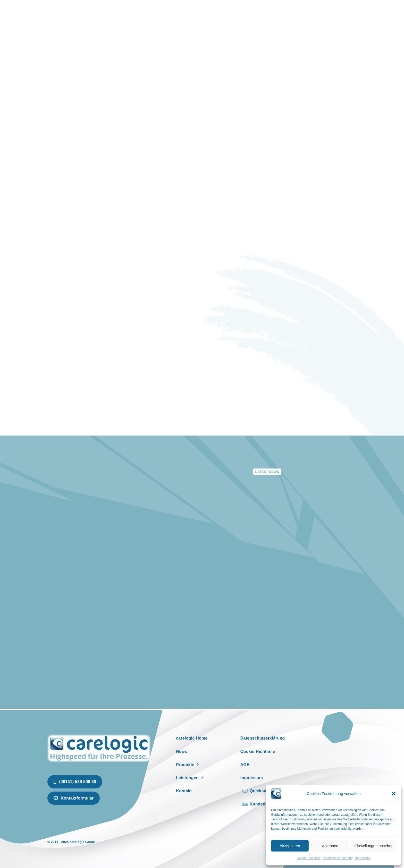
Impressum (363, 858)
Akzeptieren (290, 846)
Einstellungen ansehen (374, 846)
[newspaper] (99, 735)
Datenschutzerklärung (338, 858)
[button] (394, 794)
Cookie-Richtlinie (308, 858)
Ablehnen (330, 846)
